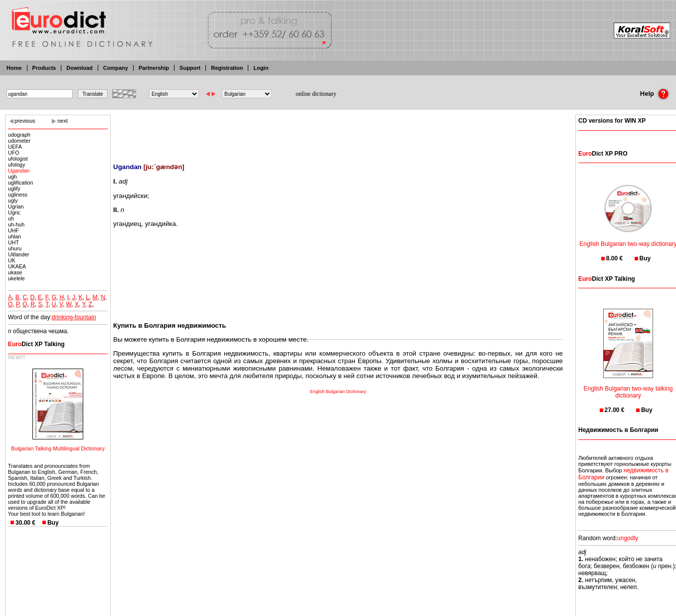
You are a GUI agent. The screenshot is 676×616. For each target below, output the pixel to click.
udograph (19, 135)
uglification (20, 183)
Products (44, 68)
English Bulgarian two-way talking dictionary (628, 386)
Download (80, 68)
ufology (16, 165)
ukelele (16, 278)
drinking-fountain (74, 317)
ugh (12, 177)
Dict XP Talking (36, 344)
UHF (13, 230)
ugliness (18, 195)
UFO (14, 153)
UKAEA (17, 266)
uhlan (14, 236)
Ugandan (19, 171)
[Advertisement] (338, 132)
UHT (13, 242)
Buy (53, 523)
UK (12, 260)
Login (261, 68)
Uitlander (19, 254)
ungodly (628, 538)
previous (25, 121)
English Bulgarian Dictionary (338, 392)
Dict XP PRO (603, 154)
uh (11, 218)
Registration (227, 68)
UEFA (15, 147)
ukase (15, 272)
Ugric (14, 212)
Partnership (154, 68)
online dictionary (316, 94)
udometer (19, 141)
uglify (14, 189)
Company (116, 68)
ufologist (18, 159)
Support (190, 68)
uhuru (15, 248)
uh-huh (16, 224)
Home (14, 68)
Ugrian (16, 206)
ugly (13, 201)
